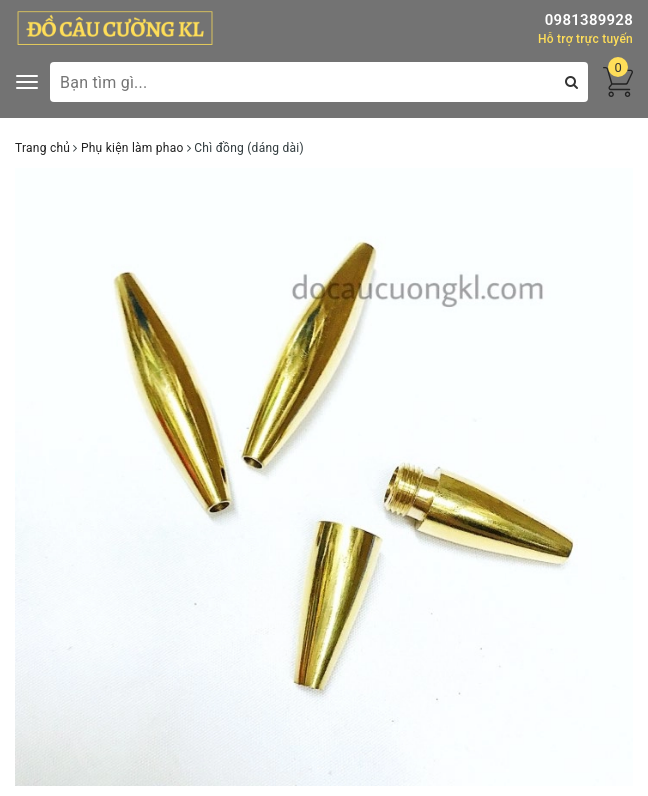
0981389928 (589, 20)
